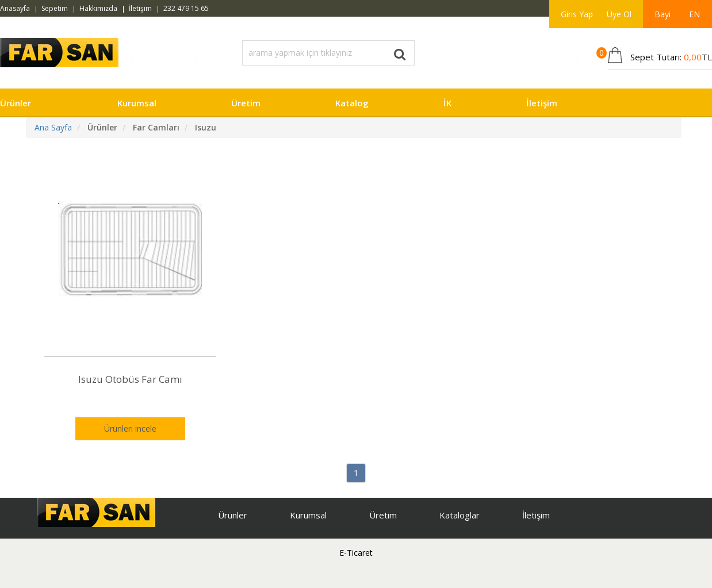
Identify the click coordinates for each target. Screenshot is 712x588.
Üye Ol (619, 14)
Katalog (352, 103)
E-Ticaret (356, 553)
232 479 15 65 (186, 8)
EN (694, 14)
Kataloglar (460, 515)
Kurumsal (137, 103)
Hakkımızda (98, 8)
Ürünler (16, 103)
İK (447, 103)
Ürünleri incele (130, 428)
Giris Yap (577, 14)
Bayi (663, 14)
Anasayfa (15, 8)
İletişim (140, 8)
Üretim (246, 103)
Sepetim (55, 8)
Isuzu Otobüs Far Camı (130, 379)
